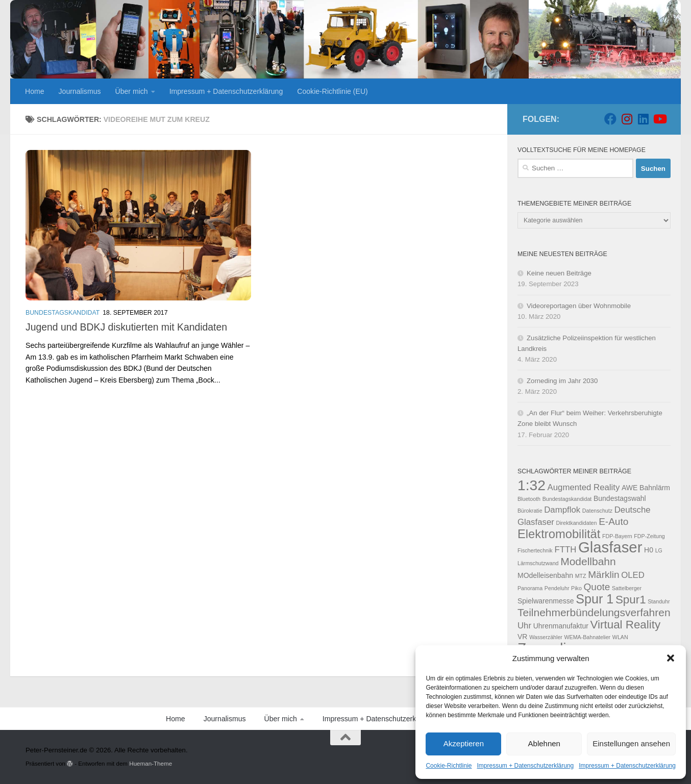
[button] (671, 658)
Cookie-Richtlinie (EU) (332, 91)
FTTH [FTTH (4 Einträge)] (565, 550)
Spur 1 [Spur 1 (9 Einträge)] (595, 599)
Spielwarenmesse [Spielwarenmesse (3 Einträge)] (546, 601)
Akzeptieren (464, 743)
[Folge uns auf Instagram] (627, 119)
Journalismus (80, 91)
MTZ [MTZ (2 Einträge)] (581, 576)
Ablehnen (544, 743)
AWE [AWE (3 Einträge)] (630, 488)
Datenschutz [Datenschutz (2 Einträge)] (597, 511)
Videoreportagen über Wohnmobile (579, 306)
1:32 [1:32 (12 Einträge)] (532, 485)
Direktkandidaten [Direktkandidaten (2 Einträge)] (576, 523)
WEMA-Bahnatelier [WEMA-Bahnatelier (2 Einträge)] (588, 637)
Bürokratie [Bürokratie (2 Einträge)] (530, 511)
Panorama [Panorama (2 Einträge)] (530, 588)
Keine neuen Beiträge (559, 273)
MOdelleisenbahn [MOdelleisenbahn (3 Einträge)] (545, 575)
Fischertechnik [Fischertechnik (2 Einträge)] (535, 550)
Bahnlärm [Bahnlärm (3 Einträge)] (655, 488)
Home (35, 91)
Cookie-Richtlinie (449, 766)
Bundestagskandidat (63, 313)
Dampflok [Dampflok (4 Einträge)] (562, 510)
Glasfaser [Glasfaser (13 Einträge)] (610, 547)
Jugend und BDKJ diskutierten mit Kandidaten (126, 327)
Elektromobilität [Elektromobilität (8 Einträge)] (559, 534)
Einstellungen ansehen (631, 743)
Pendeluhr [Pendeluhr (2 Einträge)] (557, 588)
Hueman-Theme (151, 763)
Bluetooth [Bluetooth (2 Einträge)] (529, 499)
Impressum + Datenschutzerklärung (526, 766)
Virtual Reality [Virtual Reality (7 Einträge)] (626, 625)
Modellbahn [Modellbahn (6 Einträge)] (588, 561)
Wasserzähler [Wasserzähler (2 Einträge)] (546, 637)
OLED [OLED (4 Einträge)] (633, 575)
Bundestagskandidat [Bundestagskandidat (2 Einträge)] (567, 499)
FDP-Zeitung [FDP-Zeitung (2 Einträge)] (649, 536)
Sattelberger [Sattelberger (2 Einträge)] (627, 588)
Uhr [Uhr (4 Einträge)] (524, 626)
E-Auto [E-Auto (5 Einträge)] (613, 522)
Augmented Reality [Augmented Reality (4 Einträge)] (584, 487)
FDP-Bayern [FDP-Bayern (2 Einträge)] (617, 536)
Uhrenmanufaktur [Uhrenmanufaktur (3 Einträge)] (561, 626)
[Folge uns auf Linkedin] (643, 119)
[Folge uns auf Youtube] (659, 119)
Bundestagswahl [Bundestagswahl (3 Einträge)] (620, 498)
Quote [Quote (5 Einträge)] (597, 587)
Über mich (132, 91)
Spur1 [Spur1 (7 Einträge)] (631, 600)
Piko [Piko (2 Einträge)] (576, 588)
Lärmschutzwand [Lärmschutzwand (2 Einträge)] (538, 563)
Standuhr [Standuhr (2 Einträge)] (659, 601)
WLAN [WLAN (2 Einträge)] (620, 637)
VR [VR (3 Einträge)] (522, 637)
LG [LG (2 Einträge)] (659, 550)
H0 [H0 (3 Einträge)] (649, 550)
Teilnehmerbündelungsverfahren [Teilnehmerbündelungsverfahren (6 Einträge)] (594, 612)
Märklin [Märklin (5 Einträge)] (603, 575)
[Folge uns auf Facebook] (610, 119)
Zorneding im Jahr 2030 (562, 381)
